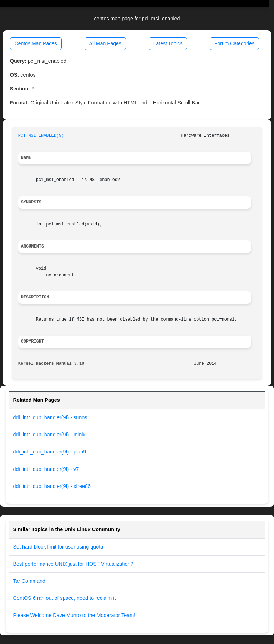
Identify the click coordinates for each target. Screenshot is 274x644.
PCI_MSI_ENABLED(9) (41, 136)
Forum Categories (234, 43)
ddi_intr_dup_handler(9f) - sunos (50, 417)
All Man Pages (105, 43)
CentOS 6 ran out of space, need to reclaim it (65, 598)
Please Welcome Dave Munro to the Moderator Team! (74, 615)
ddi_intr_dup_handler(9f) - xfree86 (52, 486)
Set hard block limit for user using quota (58, 547)
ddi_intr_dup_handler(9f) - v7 (46, 469)
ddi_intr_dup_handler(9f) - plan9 (50, 452)
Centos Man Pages (36, 43)
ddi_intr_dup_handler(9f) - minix (49, 435)
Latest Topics (168, 43)
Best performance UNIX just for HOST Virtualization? (73, 564)
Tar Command (29, 581)
